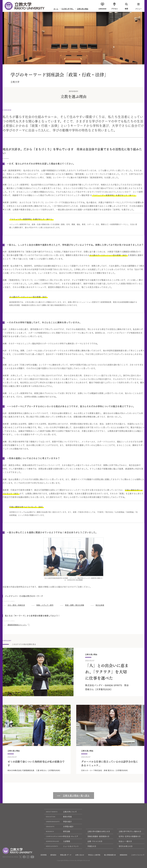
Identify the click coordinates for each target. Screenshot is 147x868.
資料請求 (53, 855)
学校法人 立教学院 (94, 855)
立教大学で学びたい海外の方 (130, 831)
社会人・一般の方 (125, 841)
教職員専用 (123, 855)
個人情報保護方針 (110, 855)
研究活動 (57, 831)
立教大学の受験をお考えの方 (99, 831)
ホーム (56, 9)
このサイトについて (138, 855)
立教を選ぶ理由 (83, 9)
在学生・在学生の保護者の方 (130, 836)
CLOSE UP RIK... (68, 9)
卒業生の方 (92, 846)
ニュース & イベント (61, 846)
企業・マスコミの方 (95, 841)
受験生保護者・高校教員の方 (98, 836)
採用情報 (44, 855)
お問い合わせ (80, 855)
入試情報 (57, 841)
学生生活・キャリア (61, 836)
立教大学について (61, 812)
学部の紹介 (58, 822)
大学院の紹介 (59, 826)
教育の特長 (58, 817)
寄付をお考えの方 (126, 846)
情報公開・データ (66, 855)
